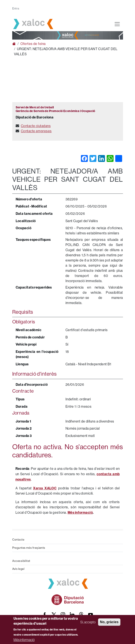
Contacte (18, 540)
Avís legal (18, 569)
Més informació (24, 640)
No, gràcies (109, 622)
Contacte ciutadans (36, 126)
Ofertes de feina (33, 44)
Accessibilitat (21, 561)
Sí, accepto (88, 622)
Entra (16, 8)
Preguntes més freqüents (29, 548)
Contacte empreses (36, 131)
